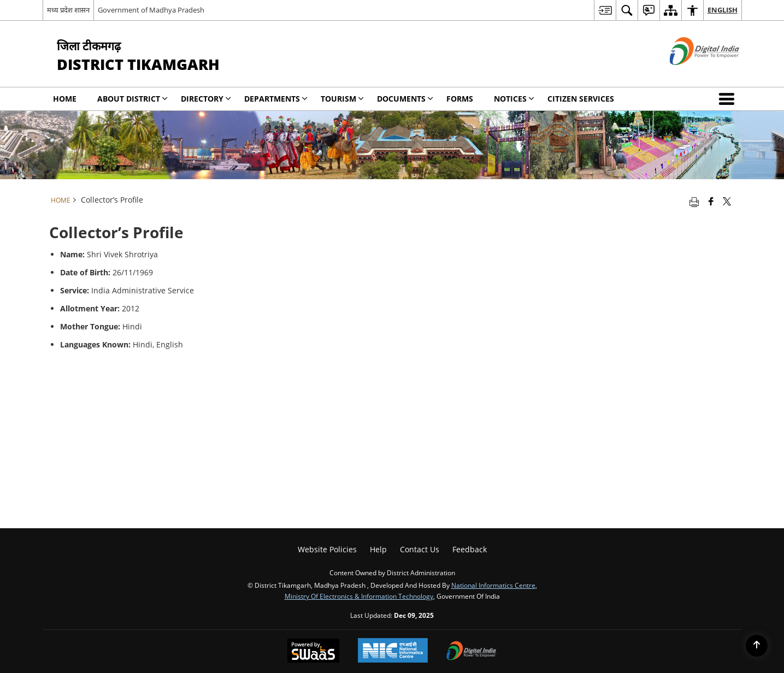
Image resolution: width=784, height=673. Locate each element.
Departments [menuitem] (276, 99)
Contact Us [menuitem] (420, 549)
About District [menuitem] (132, 99)
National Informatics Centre (493, 585)
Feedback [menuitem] (470, 549)
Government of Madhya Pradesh (151, 10)
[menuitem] (605, 10)
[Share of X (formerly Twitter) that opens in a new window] (727, 201)
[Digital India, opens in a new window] (471, 652)
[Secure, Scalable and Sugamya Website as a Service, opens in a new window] (313, 652)
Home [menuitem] (65, 99)
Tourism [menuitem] (342, 99)
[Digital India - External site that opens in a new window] (691, 74)
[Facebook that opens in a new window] (711, 201)
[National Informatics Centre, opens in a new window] (393, 651)
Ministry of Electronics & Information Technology (359, 596)
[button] (729, 99)
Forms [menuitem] (460, 99)
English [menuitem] (723, 10)
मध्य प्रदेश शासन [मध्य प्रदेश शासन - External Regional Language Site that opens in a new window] (68, 10)
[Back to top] (757, 646)
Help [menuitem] (378, 549)
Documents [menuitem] (405, 99)
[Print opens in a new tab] (694, 201)
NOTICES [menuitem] (514, 99)
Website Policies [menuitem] (327, 549)
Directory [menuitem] (206, 99)
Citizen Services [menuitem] (581, 99)
